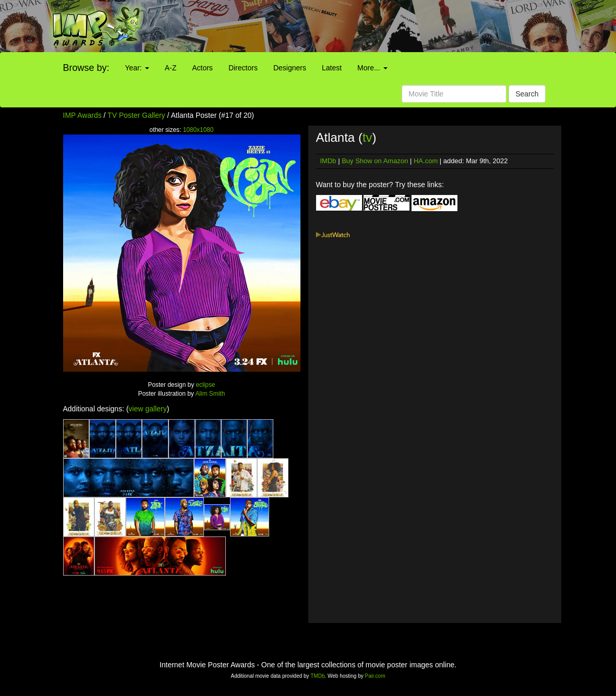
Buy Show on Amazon (375, 161)
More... (372, 68)
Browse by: (86, 68)
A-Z (171, 68)
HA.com (426, 161)
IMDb (328, 161)
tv (367, 137)
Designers (290, 68)
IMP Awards (82, 115)
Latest (332, 68)
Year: (137, 68)
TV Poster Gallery (136, 115)
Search (527, 94)
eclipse (205, 385)
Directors (243, 68)
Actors (202, 68)
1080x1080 (198, 130)
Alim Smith (210, 394)
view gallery (148, 409)
